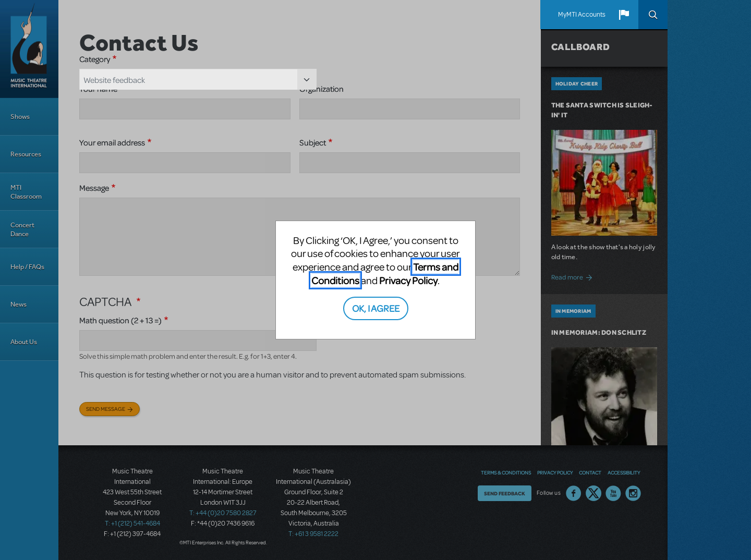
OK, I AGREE (376, 308)
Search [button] (653, 15)
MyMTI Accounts (582, 15)
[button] (624, 15)
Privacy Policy (408, 280)
